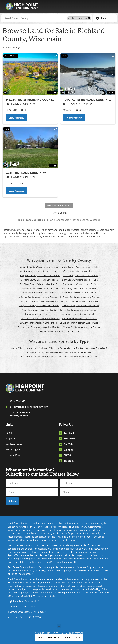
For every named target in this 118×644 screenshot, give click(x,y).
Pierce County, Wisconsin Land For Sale (78, 310)
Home (9, 433)
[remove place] (89, 18)
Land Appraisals (14, 444)
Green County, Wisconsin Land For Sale (40, 288)
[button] (59, 626)
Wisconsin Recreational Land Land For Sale (41, 357)
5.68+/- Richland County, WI (26, 173)
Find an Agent (13, 449)
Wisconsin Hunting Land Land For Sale (45, 352)
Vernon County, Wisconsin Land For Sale (82, 327)
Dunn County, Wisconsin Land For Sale (80, 280)
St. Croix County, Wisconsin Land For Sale (79, 323)
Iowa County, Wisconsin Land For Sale (78, 288)
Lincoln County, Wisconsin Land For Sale (80, 301)
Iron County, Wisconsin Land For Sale (39, 293)
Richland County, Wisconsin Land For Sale (40, 318)
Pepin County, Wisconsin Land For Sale (40, 310)
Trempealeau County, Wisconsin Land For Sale (39, 327)
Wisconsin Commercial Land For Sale (66, 348)
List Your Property (15, 455)
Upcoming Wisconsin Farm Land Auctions (28, 348)
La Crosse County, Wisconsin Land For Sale (80, 297)
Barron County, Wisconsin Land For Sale (79, 267)
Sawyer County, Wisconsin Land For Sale (39, 323)
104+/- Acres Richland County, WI (86, 100)
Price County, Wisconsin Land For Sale (77, 314)
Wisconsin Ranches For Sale (78, 352)
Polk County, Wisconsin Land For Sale (40, 314)
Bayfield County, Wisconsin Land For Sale (39, 271)
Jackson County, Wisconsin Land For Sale (78, 293)
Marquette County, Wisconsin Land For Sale (39, 306)
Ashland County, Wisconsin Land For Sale (39, 267)
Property (10, 438)
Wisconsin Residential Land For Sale (80, 357)
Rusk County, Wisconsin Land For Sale (80, 318)
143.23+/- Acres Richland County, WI (30, 100)
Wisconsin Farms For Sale (98, 348)
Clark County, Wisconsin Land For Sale (80, 276)
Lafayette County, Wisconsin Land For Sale (39, 301)
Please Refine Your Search (59, 206)
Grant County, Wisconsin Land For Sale (80, 284)
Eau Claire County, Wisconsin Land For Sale (40, 284)
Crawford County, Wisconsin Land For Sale (40, 280)
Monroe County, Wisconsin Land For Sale (81, 306)
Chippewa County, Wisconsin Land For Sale (40, 276)
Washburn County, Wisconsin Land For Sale (59, 331)
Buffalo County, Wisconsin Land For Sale (79, 271)
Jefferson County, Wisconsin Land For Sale (38, 297)
